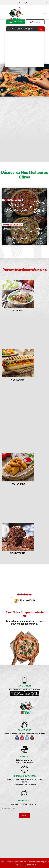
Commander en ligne (27, 864)
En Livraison (16, 22)
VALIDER (24, 815)
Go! (41, 29)
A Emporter (35, 22)
